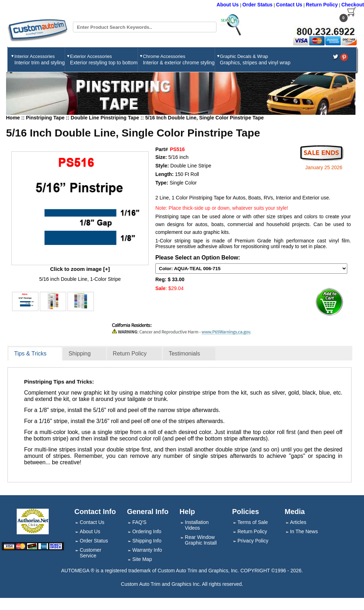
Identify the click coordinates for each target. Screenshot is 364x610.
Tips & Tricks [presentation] (30, 354)
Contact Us (289, 5)
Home (13, 118)
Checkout (353, 5)
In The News (304, 531)
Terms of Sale (253, 522)
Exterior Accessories (104, 60)
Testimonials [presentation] (184, 354)
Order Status (258, 5)
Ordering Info (147, 531)
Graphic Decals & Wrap (255, 60)
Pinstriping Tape (46, 118)
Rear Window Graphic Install (201, 540)
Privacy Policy (253, 541)
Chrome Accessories (179, 60)
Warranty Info (147, 550)
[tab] (35, 354)
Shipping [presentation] (80, 354)
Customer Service (90, 553)
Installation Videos (197, 525)
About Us (228, 5)
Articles (298, 522)
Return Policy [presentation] (130, 354)
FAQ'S (139, 522)
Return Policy (322, 5)
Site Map (142, 559)
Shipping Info (147, 541)
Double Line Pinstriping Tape (106, 118)
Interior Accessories (39, 60)
